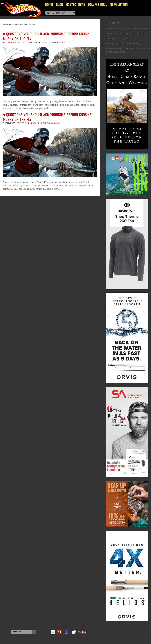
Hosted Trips (76, 4)
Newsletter (119, 4)
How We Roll (98, 4)
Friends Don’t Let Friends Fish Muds (123, 34)
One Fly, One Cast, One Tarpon (121, 39)
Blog (59, 4)
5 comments (9, 123)
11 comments (10, 42)
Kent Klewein (59, 42)
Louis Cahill (54, 123)
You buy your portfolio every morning (123, 43)
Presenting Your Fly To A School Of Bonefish (127, 29)
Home (49, 4)
